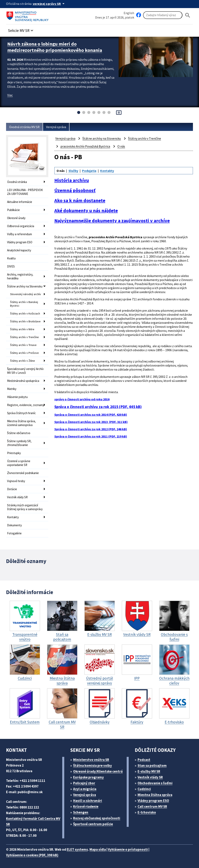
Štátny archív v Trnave (23, 345)
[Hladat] (188, 15)
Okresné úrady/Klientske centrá (98, 771)
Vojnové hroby (16, 481)
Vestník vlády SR (17, 497)
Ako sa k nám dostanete (80, 201)
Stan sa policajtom (152, 766)
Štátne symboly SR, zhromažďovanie (19, 443)
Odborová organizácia (21, 226)
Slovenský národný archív (26, 294)
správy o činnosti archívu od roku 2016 (82, 399)
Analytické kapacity (19, 250)
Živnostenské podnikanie (23, 473)
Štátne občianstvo (19, 433)
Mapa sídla (98, 849)
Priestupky (14, 453)
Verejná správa (56, 127)
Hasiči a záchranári (88, 801)
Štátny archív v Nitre (22, 329)
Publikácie (13, 210)
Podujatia (89, 171)
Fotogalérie (14, 533)
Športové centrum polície (93, 824)
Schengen (81, 812)
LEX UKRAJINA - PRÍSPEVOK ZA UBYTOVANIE (25, 192)
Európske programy (88, 777)
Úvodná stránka (17, 182)
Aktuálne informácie (20, 202)
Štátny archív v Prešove (24, 353)
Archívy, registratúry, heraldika (20, 276)
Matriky (12, 389)
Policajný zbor (84, 783)
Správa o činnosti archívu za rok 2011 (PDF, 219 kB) (91, 436)
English (129, 13)
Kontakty (13, 517)
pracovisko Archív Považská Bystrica (85, 146)
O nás (121, 146)
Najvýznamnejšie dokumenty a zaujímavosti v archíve (112, 221)
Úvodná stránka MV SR (24, 127)
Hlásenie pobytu (17, 397)
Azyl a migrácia (85, 789)
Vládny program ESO (20, 242)
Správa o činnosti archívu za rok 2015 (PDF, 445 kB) (98, 407)
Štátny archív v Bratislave (25, 321)
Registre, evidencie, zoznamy (26, 405)
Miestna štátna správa (155, 795)
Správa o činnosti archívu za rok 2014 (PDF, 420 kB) (91, 415)
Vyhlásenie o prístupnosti (128, 849)
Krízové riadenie (86, 806)
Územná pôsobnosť (75, 190)
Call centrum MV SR (152, 806)
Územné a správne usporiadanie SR (19, 463)
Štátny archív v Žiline (23, 361)
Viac (10, 95)
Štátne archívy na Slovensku (25, 286)
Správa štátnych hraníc (21, 413)
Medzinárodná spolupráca (23, 381)
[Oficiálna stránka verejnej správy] (49, 4)
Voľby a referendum (19, 234)
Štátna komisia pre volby (93, 766)
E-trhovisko (147, 812)
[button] (21, 29)
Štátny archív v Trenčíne (24, 337)
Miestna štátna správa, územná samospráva (21, 423)
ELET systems (77, 849)
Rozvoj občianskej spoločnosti (97, 818)
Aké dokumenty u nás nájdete (86, 211)
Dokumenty (14, 525)
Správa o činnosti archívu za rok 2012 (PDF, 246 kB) (91, 429)
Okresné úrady (16, 218)
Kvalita (11, 258)
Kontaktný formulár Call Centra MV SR (33, 821)
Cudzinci (144, 789)
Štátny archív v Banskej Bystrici (24, 304)
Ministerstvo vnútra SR (91, 760)
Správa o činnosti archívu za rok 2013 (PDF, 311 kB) (91, 422)
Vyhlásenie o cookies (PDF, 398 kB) (32, 855)
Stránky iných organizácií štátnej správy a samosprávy (25, 507)
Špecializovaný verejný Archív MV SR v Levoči (25, 371)
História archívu (72, 180)
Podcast (144, 760)
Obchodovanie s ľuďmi (155, 783)
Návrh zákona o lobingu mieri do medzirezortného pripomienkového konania (55, 47)
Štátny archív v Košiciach (25, 313)
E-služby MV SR (149, 771)
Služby (73, 171)
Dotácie (12, 489)
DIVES (11, 266)
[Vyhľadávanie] (163, 15)
